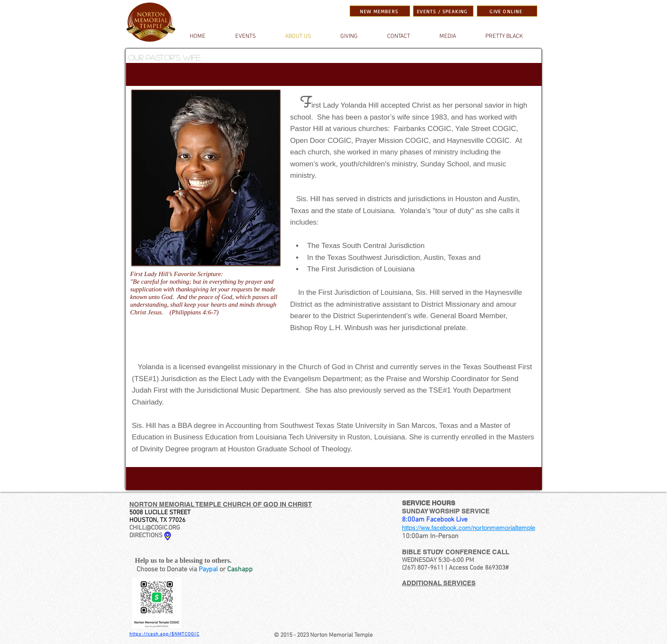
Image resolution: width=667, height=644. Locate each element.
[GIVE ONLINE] (507, 11)
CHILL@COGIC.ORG (155, 528)
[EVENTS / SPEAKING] (443, 11)
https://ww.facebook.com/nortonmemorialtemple (469, 528)
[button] (448, 37)
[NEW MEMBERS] (380, 11)
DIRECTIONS (146, 536)
